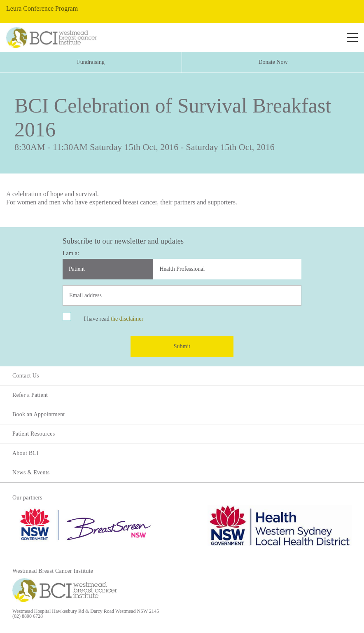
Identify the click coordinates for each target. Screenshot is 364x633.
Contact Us (26, 376)
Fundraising (91, 62)
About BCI (26, 453)
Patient (77, 269)
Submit (182, 346)
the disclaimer (127, 319)
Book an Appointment (38, 414)
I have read (113, 319)
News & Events (31, 472)
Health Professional (182, 269)
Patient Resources (34, 434)
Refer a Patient (30, 395)
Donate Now (273, 62)
